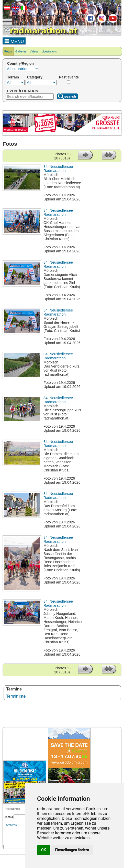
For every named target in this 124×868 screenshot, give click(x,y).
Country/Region (20, 63)
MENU (14, 41)
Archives (11, 825)
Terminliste (16, 696)
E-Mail (9, 817)
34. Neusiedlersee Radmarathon (58, 169)
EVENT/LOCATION (23, 91)
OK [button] (44, 850)
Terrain (13, 77)
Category (35, 77)
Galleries (21, 51)
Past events (69, 77)
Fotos (8, 51)
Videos (34, 51)
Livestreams (49, 51)
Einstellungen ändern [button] (72, 850)
